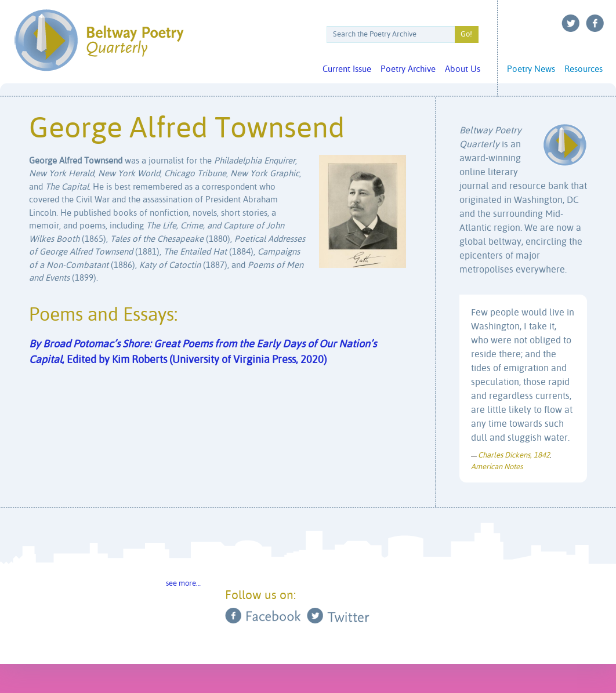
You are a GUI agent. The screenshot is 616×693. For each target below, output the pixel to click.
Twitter (571, 23)
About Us (463, 69)
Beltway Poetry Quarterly (99, 40)
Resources (584, 69)
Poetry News (531, 69)
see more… (183, 584)
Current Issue (347, 69)
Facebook (595, 23)
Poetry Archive (408, 69)
